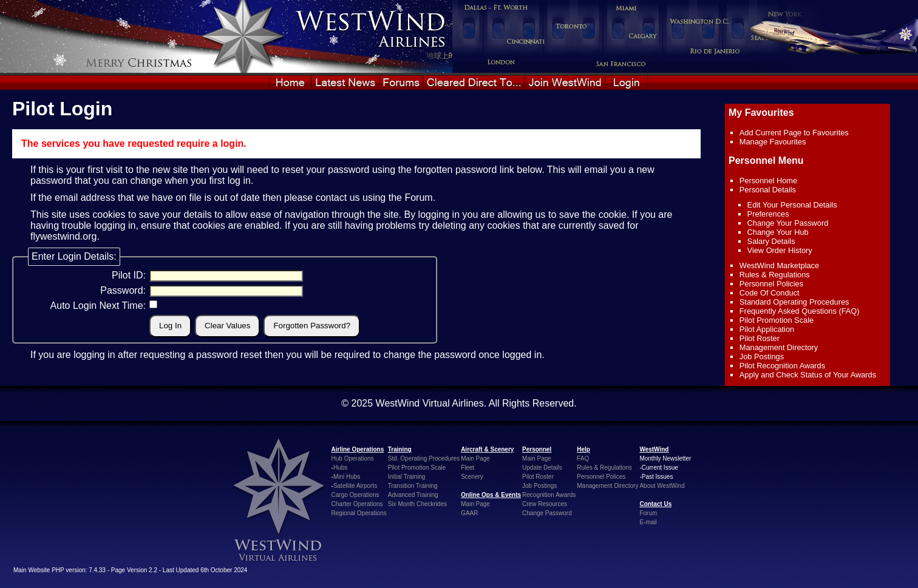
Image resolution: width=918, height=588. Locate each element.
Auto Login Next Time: (98, 306)
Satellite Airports (355, 486)
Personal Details (768, 190)
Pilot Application (767, 329)
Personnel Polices (601, 477)
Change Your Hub (778, 232)
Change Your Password (788, 223)
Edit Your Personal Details (792, 205)
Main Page (475, 458)
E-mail (648, 522)
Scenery (472, 477)
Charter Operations (357, 504)
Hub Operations (353, 458)
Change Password (547, 513)
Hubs (340, 468)
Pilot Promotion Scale (777, 320)
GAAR (469, 513)
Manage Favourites (773, 142)
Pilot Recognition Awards (782, 366)
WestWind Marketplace (779, 265)
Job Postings (762, 357)
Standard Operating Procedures (794, 302)
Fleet (467, 468)
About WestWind (662, 486)
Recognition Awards (549, 495)
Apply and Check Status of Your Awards (808, 375)
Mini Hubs (347, 477)
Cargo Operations (355, 495)
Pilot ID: (129, 275)
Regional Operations (359, 513)
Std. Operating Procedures (424, 458)
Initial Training (407, 477)
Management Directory (779, 347)
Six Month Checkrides (417, 504)
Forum (418, 198)
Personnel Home (768, 181)
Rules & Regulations (775, 275)
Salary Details (771, 241)
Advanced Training (413, 495)
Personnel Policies (771, 284)
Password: (123, 290)
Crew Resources (545, 504)
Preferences (768, 214)
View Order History (780, 250)
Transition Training (413, 486)
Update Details (542, 468)
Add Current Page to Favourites (794, 133)
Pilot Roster (760, 338)
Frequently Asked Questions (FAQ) (800, 311)
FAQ (583, 458)
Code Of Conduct (770, 293)
